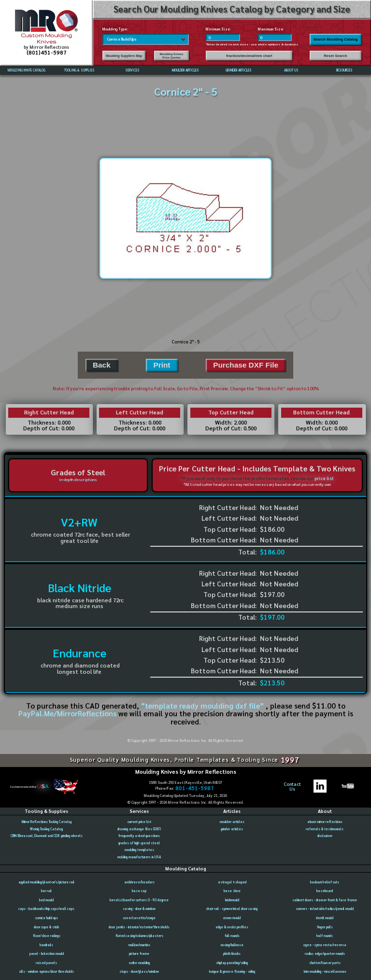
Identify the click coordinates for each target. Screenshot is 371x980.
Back (102, 365)
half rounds (325, 936)
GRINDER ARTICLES (239, 70)
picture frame (139, 954)
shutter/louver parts (325, 963)
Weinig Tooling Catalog (46, 829)
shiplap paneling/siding (232, 963)
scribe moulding (139, 963)
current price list (139, 822)
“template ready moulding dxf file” (202, 706)
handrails (46, 945)
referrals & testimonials (325, 829)
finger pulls (325, 927)
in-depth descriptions (78, 480)
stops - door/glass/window (139, 972)
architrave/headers (139, 882)
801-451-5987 (195, 788)
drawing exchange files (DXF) (139, 829)
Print (162, 365)
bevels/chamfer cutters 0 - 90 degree (139, 900)
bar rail (46, 891)
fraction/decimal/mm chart (249, 56)
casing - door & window (139, 909)
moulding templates (139, 850)
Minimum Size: (218, 29)
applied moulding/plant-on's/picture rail (46, 882)
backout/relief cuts (325, 882)
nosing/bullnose (232, 945)
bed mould (46, 900)
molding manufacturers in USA (139, 857)
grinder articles (232, 829)
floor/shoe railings (47, 936)
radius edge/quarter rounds (325, 954)
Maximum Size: (271, 29)
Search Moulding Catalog (335, 39)
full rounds (232, 936)
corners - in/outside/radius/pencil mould (325, 909)
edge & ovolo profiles (232, 927)
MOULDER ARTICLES (185, 70)
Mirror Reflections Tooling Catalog (47, 822)
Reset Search (335, 56)
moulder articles (232, 822)
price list (324, 478)
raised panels (46, 963)
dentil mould (325, 918)
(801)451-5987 (47, 52)
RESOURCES (344, 70)
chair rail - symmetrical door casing (232, 909)
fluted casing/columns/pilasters (139, 936)
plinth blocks (232, 954)
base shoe (232, 891)
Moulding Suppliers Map (124, 56)
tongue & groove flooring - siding (232, 972)
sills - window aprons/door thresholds (46, 972)
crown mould (232, 918)
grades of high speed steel (139, 843)
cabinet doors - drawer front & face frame (325, 900)
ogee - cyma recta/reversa (325, 945)
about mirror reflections (325, 822)
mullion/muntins (139, 945)
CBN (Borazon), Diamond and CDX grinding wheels (47, 836)
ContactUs (292, 786)
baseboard (325, 891)
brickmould (232, 900)
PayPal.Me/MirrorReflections (68, 713)
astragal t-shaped (232, 882)
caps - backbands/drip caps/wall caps (46, 909)
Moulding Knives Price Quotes (171, 56)
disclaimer (325, 836)
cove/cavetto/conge (139, 918)
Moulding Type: (115, 29)
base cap (139, 891)
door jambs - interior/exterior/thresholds (139, 927)
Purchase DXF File (246, 365)
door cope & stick (46, 927)
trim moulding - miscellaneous (325, 972)
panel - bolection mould (47, 954)
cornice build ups (47, 918)
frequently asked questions (139, 836)
